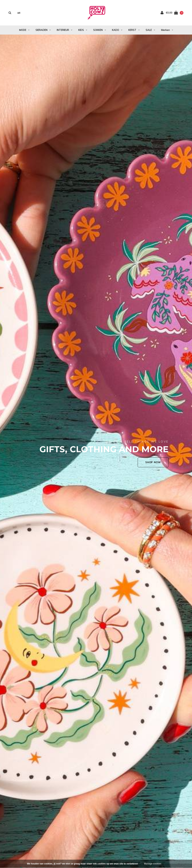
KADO (117, 30)
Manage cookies (153, 864)
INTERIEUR (64, 30)
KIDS (83, 30)
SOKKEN (100, 30)
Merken (167, 30)
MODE (24, 30)
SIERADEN (43, 30)
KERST (134, 30)
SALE (150, 30)
